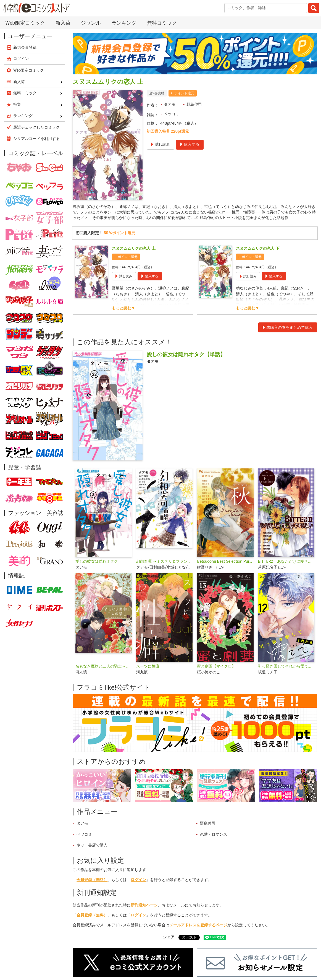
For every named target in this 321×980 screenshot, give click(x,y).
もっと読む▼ (123, 309)
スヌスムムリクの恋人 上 (134, 250)
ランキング (124, 23)
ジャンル (91, 23)
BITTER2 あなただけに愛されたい (286, 563)
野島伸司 (194, 104)
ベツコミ (172, 114)
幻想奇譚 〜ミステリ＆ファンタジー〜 (164, 563)
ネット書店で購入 (92, 846)
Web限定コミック (25, 23)
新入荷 (63, 23)
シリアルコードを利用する (36, 139)
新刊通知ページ (144, 906)
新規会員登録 (25, 47)
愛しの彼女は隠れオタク (97, 563)
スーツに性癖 (148, 667)
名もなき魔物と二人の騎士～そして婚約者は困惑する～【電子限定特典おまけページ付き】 (104, 667)
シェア (169, 938)
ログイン (138, 881)
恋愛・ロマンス (214, 836)
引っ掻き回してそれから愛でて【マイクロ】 (286, 667)
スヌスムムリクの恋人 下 (258, 250)
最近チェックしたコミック (36, 127)
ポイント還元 (184, 93)
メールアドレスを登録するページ (198, 926)
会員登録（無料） (92, 881)
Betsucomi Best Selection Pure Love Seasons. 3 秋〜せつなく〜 (225, 563)
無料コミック (162, 23)
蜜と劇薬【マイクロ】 (216, 667)
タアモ (170, 104)
